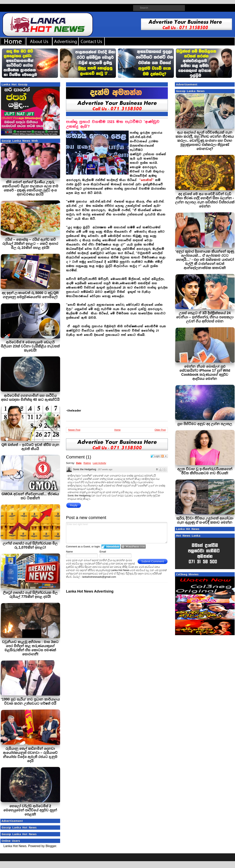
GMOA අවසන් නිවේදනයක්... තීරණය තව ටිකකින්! (30, 496)
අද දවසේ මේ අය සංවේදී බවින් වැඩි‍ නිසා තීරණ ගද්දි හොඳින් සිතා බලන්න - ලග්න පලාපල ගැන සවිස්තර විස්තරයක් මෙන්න (205, 200)
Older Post (160, 430)
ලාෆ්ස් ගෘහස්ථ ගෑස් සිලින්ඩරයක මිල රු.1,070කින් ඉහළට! (30, 545)
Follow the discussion (164, 456)
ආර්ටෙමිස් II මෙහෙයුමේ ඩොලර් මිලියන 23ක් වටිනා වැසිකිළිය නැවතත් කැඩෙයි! (30, 346)
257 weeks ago (105, 469)
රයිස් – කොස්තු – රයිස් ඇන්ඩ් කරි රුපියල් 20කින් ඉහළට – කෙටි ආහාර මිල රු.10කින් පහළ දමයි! (30, 244)
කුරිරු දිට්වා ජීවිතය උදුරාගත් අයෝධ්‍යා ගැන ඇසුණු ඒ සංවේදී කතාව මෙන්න (205, 520)
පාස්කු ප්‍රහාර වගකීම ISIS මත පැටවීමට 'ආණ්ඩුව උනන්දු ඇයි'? (113, 124)
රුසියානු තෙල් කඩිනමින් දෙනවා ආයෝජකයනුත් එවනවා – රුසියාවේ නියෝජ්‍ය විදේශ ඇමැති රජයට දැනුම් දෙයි (30, 755)
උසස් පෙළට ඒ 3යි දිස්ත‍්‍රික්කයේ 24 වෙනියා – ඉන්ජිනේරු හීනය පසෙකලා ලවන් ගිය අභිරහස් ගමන (205, 317)
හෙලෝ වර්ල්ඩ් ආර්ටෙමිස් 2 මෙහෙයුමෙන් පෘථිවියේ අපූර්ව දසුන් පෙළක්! (30, 810)
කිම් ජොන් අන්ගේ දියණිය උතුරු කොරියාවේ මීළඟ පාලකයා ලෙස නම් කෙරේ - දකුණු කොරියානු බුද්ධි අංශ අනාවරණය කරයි (30, 188)
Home (117, 430)
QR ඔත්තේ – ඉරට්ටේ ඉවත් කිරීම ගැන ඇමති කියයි (30, 447)
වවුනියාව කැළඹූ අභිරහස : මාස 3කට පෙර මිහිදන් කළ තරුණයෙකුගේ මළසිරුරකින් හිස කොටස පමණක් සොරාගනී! (30, 648)
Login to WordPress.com (133, 547)
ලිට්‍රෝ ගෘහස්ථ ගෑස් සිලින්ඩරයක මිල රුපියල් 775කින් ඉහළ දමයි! (30, 595)
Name (69, 552)
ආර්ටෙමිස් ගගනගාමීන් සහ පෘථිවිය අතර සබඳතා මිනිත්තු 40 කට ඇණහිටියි (30, 398)
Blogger (51, 846)
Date (79, 463)
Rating (87, 463)
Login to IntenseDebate (111, 547)
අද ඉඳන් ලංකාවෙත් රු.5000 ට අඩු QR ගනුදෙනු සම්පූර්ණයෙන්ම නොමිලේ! (30, 295)
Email (103, 552)
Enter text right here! (117, 533)
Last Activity (99, 463)
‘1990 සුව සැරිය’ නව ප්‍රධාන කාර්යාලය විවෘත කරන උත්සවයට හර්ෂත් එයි (30, 701)
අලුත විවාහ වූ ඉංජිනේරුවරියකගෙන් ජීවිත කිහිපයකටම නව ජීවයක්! (205, 471)
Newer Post (74, 430)
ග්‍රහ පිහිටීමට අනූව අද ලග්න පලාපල (205, 424)
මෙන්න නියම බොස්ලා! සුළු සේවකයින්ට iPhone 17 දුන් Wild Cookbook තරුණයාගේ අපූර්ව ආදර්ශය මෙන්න (205, 373)
